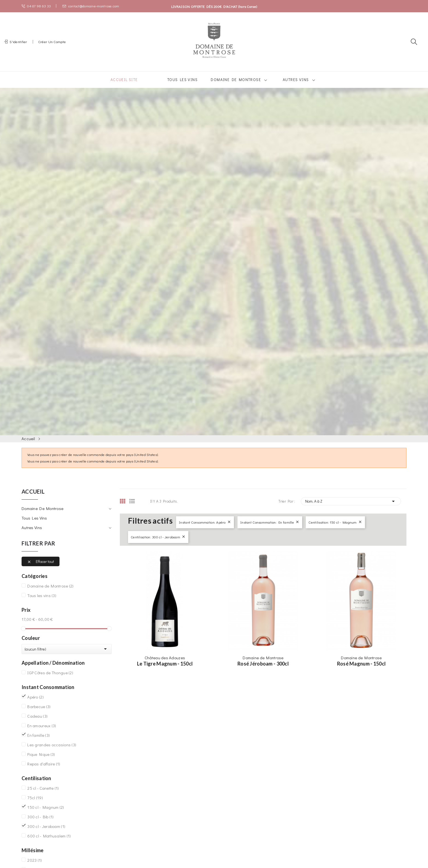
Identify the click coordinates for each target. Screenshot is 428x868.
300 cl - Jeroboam (46, 833)
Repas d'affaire (44, 770)
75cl (35, 804)
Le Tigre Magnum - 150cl (165, 670)
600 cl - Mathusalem (49, 842)
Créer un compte (52, 45)
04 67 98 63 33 (36, 6)
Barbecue (39, 713)
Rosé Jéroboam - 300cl (263, 670)
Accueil (33, 498)
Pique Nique (41, 761)
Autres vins (32, 534)
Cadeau (37, 723)
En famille (38, 742)
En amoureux (42, 732)
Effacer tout (41, 568)
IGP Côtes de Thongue (50, 679)
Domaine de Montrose (42, 515)
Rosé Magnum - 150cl (361, 670)
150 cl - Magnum (46, 814)
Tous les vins (34, 524)
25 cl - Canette (43, 795)
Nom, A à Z (351, 508)
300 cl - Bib (40, 823)
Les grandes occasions (52, 751)
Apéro (35, 703)
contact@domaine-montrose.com (91, 6)
